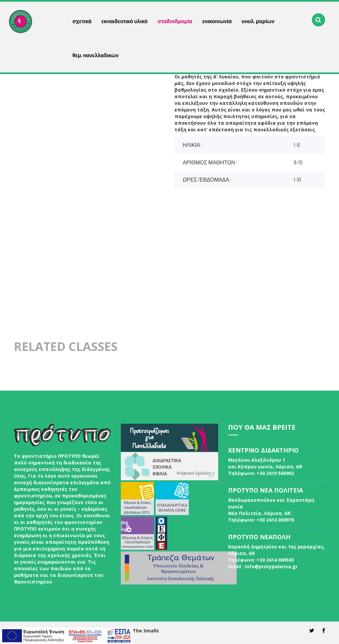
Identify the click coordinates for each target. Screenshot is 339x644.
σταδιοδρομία (175, 21)
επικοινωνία (217, 21)
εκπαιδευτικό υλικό (124, 21)
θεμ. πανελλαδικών (96, 55)
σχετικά (82, 21)
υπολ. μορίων (258, 21)
